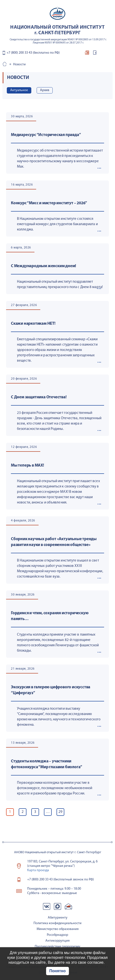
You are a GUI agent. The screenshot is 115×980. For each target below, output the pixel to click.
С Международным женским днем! (44, 266)
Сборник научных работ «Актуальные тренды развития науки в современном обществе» (54, 542)
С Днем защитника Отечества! (39, 397)
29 (61, 812)
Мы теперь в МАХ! (28, 465)
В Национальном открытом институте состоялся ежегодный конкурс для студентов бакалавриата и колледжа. (57, 224)
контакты (101, 54)
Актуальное (19, 90)
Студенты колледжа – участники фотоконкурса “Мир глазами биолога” (47, 764)
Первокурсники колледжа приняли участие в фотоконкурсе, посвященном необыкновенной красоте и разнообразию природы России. (55, 788)
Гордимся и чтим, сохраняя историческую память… (50, 616)
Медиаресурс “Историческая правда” (46, 135)
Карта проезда (38, 870)
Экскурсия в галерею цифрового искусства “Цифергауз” (51, 690)
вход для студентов (95, 54)
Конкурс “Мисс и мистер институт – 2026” (49, 203)
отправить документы (87, 54)
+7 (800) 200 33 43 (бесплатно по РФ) (33, 53)
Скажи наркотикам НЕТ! (33, 324)
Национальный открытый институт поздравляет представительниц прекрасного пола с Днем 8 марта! (60, 285)
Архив (45, 90)
